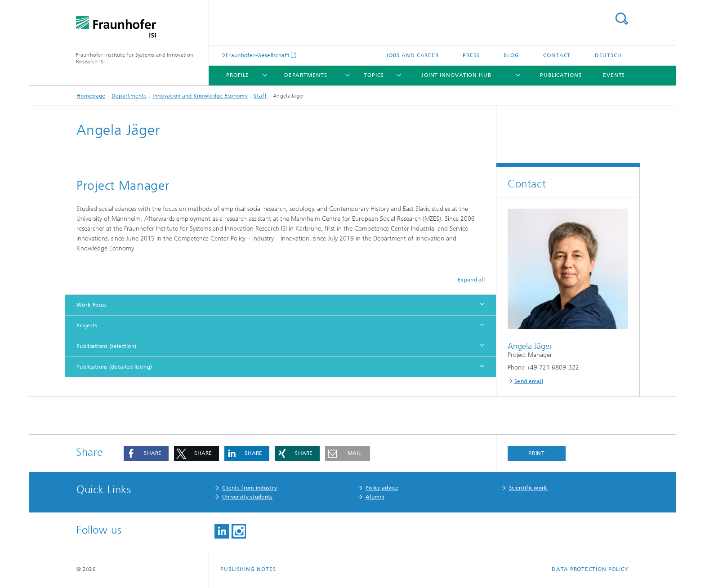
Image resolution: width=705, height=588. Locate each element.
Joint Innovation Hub (456, 75)
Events (614, 75)
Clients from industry (250, 488)
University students (248, 497)
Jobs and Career (413, 55)
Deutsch (608, 55)
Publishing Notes (248, 569)
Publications (561, 75)
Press (471, 55)
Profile (238, 75)
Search (621, 19)
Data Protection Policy (590, 569)
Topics (374, 75)
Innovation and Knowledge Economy (200, 96)
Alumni (375, 497)
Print (537, 453)
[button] (146, 453)
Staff (260, 96)
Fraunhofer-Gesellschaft (258, 55)
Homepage (91, 96)
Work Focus (91, 305)
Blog (511, 55)
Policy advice (382, 488)
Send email (529, 381)
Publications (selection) (106, 346)
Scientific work (528, 488)
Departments (306, 75)
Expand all (471, 280)
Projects (87, 325)
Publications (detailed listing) (114, 367)
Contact (557, 55)
